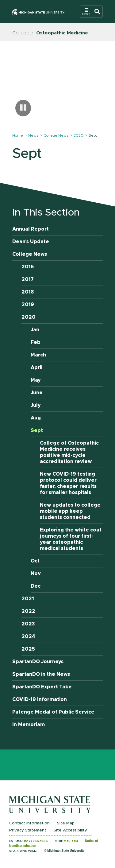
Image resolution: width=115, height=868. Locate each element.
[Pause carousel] (23, 108)
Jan (35, 330)
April (37, 368)
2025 (28, 649)
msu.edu (71, 841)
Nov (36, 574)
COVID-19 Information (40, 699)
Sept (37, 430)
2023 (28, 624)
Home (18, 135)
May (36, 380)
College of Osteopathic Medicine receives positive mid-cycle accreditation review (69, 452)
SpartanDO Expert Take (42, 687)
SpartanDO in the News (41, 674)
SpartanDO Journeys (38, 662)
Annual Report (31, 229)
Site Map (66, 823)
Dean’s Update (31, 242)
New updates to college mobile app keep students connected (70, 511)
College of (50, 33)
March (38, 355)
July (36, 405)
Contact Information (29, 823)
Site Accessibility (70, 830)
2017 (28, 279)
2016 (28, 267)
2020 (79, 135)
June (37, 393)
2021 (28, 599)
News (33, 135)
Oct (35, 561)
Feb (36, 342)
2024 (28, 636)
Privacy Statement (28, 830)
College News (56, 135)
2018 (28, 292)
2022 (28, 611)
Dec (36, 586)
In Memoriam (29, 725)
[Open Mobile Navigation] (91, 12)
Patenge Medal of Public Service (53, 712)
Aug (36, 418)
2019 (28, 305)
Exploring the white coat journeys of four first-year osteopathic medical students (71, 539)
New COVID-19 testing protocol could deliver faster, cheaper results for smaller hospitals (68, 483)
